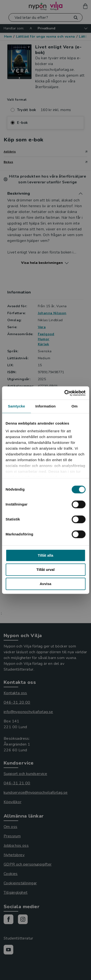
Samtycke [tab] (16, 406)
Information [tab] (46, 406)
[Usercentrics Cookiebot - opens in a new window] (65, 393)
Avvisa (46, 584)
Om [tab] (75, 406)
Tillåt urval (45, 570)
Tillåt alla (46, 555)
